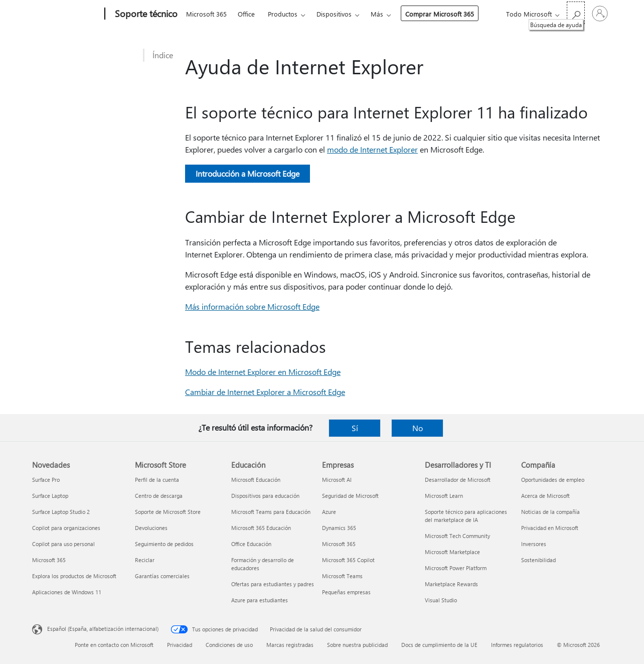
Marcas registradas (290, 645)
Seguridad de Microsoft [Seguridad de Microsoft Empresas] (350, 496)
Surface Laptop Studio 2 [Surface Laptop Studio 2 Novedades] (61, 512)
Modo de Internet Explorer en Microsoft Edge (263, 372)
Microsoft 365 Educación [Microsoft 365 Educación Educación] (261, 528)
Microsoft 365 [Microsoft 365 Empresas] (339, 544)
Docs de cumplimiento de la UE (439, 645)
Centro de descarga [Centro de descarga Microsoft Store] (159, 496)
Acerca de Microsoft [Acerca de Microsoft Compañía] (545, 496)
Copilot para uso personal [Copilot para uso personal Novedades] (63, 544)
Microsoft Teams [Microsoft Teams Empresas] (342, 576)
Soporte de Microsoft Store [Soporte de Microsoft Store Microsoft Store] (168, 512)
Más (377, 14)
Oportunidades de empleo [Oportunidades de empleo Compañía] (553, 480)
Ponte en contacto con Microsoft (114, 645)
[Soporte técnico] (145, 14)
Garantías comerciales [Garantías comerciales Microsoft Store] (162, 576)
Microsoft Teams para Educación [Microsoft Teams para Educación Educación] (271, 512)
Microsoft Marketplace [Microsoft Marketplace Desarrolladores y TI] (452, 552)
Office (246, 14)
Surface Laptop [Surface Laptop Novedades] (50, 496)
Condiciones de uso (229, 645)
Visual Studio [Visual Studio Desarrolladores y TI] (441, 600)
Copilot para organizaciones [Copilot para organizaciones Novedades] (66, 528)
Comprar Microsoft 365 (440, 14)
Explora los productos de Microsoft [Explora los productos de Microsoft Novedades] (74, 576)
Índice (163, 55)
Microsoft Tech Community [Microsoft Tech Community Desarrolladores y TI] (457, 536)
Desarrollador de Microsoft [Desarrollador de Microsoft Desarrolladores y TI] (458, 480)
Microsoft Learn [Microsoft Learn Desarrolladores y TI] (444, 496)
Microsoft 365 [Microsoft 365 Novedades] (49, 560)
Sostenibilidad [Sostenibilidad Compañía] (538, 560)
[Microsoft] (66, 14)
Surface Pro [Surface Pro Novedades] (46, 480)
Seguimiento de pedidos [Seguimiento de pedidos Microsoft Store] (164, 544)
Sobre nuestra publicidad (357, 645)
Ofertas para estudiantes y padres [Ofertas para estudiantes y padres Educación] (273, 584)
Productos (283, 14)
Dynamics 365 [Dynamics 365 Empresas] (339, 528)
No (418, 428)
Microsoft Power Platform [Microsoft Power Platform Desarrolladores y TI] (456, 568)
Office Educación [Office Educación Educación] (251, 544)
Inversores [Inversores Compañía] (534, 544)
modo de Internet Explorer (372, 149)
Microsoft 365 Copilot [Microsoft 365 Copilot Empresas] (348, 560)
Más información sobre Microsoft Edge (252, 306)
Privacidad (180, 645)
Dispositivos (334, 14)
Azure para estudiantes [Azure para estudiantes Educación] (260, 600)
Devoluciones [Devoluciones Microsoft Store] (151, 528)
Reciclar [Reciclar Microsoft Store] (145, 560)
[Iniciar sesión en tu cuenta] (600, 14)
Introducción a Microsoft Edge (248, 173)
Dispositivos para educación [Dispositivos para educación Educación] (265, 496)
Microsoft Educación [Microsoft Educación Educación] (256, 480)
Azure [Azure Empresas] (329, 512)
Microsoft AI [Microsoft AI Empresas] (337, 480)
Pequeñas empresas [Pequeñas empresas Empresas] (346, 592)
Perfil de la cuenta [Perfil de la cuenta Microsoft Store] (157, 480)
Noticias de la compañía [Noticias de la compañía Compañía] (550, 512)
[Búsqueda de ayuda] (576, 13)
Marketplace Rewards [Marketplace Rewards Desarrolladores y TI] (451, 584)
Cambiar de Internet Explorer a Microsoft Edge (265, 392)
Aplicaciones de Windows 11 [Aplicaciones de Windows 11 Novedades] (67, 592)
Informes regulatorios (517, 645)
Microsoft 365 (206, 14)
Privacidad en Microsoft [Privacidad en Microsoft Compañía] (550, 528)
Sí (355, 428)
